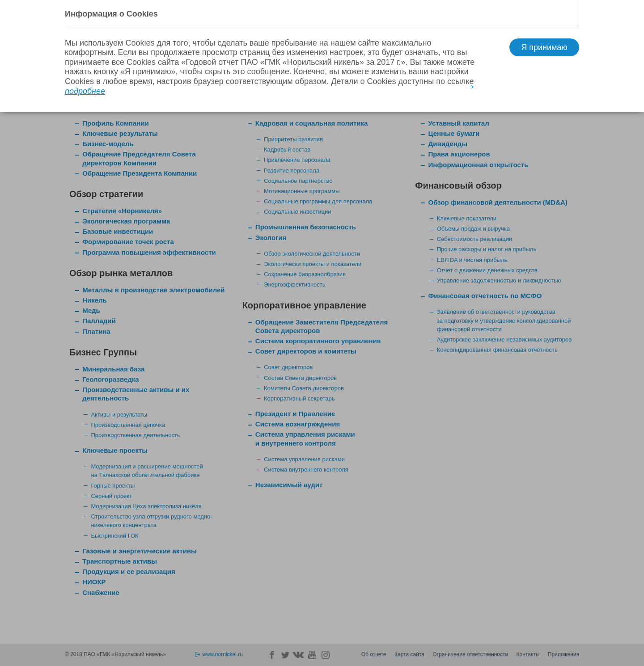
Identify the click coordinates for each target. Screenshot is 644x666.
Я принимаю (544, 47)
